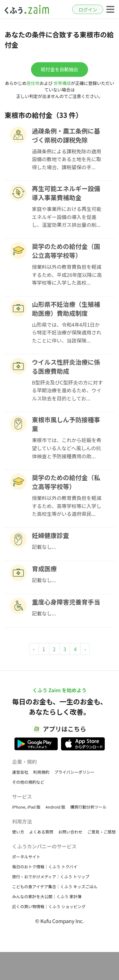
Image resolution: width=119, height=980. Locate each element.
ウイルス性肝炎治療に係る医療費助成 (66, 366)
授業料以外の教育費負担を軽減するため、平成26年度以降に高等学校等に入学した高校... (67, 275)
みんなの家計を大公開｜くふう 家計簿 (47, 896)
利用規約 (41, 772)
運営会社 (20, 772)
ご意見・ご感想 (101, 832)
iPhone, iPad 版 (26, 807)
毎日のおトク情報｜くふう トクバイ (45, 867)
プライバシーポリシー (74, 772)
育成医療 (44, 569)
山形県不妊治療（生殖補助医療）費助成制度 (66, 309)
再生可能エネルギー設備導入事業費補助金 (66, 193)
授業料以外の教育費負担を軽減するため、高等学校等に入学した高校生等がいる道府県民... (67, 506)
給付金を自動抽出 (59, 69)
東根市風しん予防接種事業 (66, 424)
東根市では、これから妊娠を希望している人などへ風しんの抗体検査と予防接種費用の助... (67, 448)
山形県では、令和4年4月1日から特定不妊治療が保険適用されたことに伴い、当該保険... (67, 332)
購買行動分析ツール (88, 807)
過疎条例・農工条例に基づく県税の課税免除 (66, 135)
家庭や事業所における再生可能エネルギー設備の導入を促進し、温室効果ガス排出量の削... (67, 217)
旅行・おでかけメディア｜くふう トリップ (51, 877)
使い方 (18, 832)
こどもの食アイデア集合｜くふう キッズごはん (55, 887)
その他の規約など (28, 782)
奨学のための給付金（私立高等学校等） (66, 482)
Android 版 (55, 807)
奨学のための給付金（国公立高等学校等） (66, 251)
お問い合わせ (70, 832)
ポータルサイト (26, 857)
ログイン (88, 9)
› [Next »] (85, 649)
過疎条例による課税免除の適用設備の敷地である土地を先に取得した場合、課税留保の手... (67, 159)
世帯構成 (62, 83)
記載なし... (44, 547)
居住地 (33, 83)
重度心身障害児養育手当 (66, 602)
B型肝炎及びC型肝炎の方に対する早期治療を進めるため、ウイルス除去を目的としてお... (67, 390)
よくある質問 (41, 832)
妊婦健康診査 (51, 535)
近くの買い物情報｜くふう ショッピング (49, 906)
